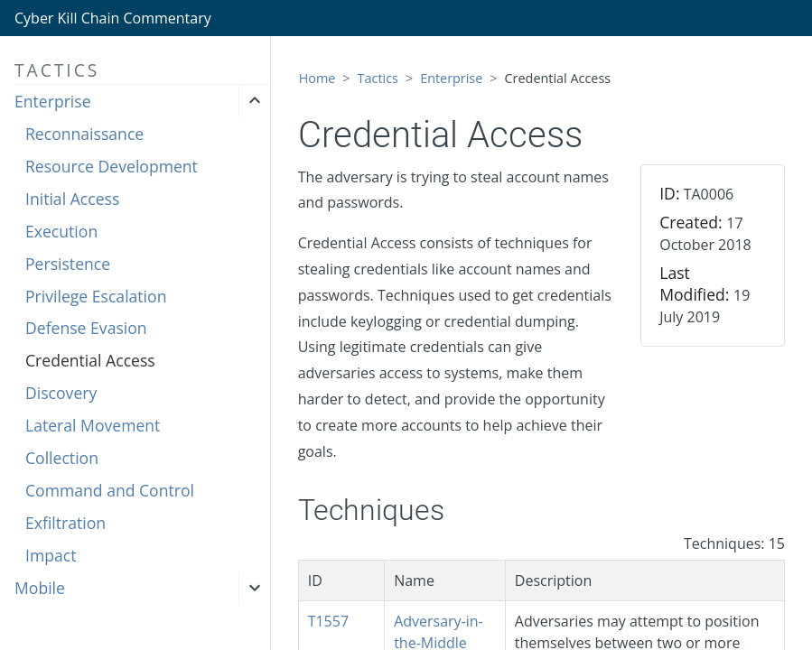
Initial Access (72, 199)
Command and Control (110, 490)
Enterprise (53, 101)
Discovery (61, 393)
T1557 (328, 621)
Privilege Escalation (96, 296)
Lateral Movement (93, 425)
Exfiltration (65, 523)
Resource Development (112, 166)
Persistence (68, 264)
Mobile (40, 588)
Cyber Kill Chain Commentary (113, 18)
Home (317, 78)
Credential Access (90, 360)
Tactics (378, 78)
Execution (61, 231)
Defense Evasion (86, 328)
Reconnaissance (84, 134)
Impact (51, 555)
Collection (62, 458)
